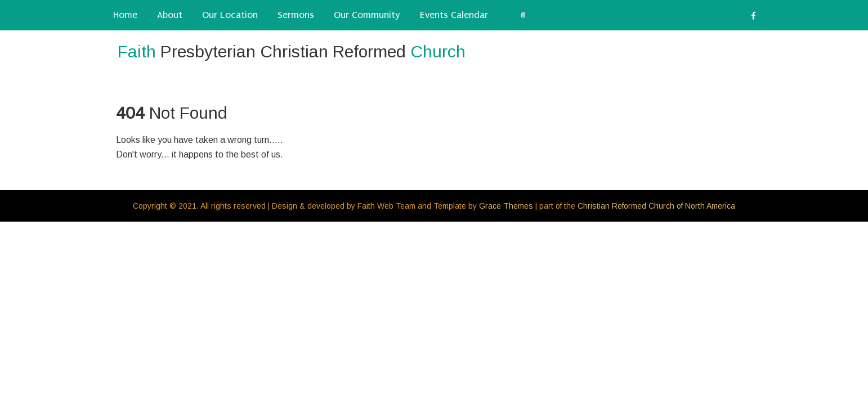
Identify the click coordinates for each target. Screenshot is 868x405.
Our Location (230, 15)
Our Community (367, 15)
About (170, 15)
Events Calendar (454, 15)
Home (125, 15)
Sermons (296, 15)
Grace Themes (506, 206)
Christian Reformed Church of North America (656, 206)
